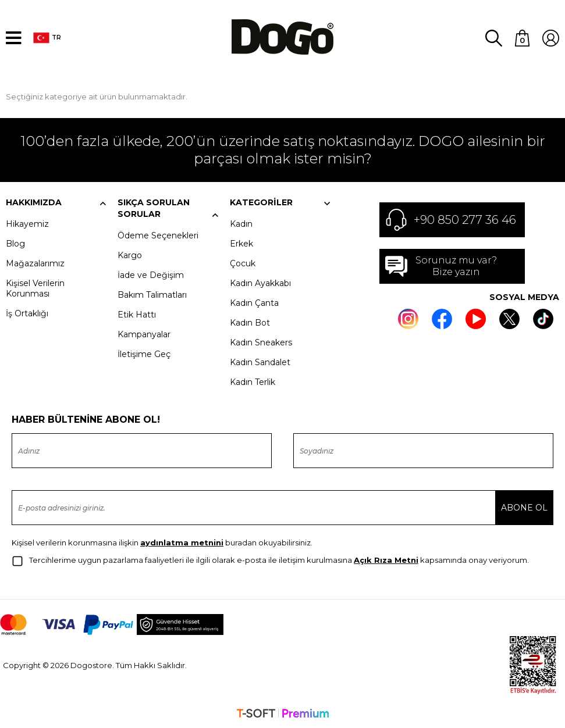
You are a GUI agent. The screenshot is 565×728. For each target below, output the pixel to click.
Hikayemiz (27, 223)
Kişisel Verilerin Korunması (35, 288)
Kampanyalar (144, 334)
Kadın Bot (250, 322)
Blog (15, 243)
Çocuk (243, 263)
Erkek (241, 243)
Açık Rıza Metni (386, 559)
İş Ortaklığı (27, 313)
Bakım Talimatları (152, 294)
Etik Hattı (137, 314)
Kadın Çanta (254, 302)
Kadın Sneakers (261, 342)
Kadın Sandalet (260, 362)
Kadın (241, 223)
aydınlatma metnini (182, 542)
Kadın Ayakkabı (260, 283)
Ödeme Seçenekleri (158, 235)
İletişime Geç (144, 354)
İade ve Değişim (151, 274)
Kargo (130, 255)
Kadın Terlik (253, 381)
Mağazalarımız (35, 263)
